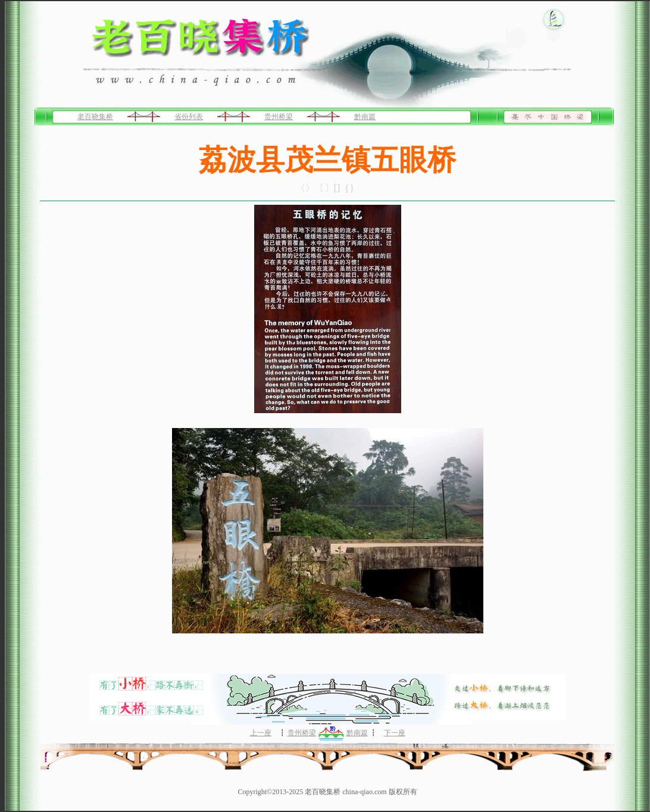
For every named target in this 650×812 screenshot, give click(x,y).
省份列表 (189, 117)
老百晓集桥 (95, 117)
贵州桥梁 (279, 117)
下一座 (395, 733)
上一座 (261, 733)
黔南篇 (365, 117)
